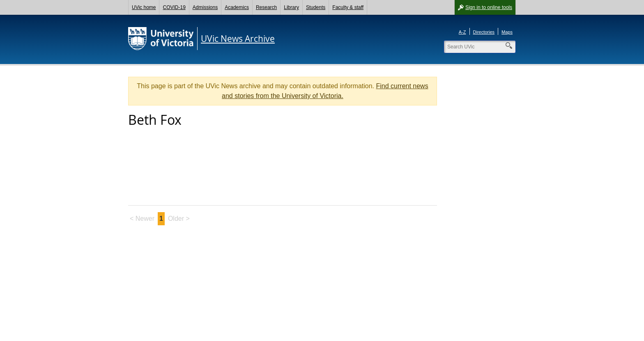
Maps (507, 32)
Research (266, 7)
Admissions (205, 7)
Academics (237, 7)
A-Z (462, 32)
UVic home (144, 7)
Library (291, 7)
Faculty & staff (348, 7)
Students (316, 7)
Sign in (489, 7)
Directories (484, 32)
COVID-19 (174, 7)
